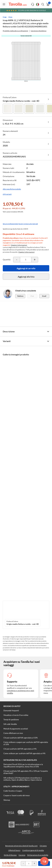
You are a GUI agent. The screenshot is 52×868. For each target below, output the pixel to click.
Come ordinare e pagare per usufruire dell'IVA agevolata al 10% (26, 743)
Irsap (5, 17)
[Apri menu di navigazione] (4, 4)
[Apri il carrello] (47, 4)
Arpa (10, 17)
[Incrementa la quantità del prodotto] (35, 260)
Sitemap (7, 800)
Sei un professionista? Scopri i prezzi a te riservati (20, 224)
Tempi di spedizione (11, 720)
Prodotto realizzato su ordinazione (15, 31)
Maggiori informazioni (19, 245)
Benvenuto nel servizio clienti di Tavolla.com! (21, 846)
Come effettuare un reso (13, 733)
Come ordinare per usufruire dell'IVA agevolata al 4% (24, 753)
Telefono (20, 296)
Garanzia (22, 855)
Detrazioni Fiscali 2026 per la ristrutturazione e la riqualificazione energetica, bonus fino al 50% (23, 765)
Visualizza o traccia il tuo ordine (16, 715)
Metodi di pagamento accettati (16, 729)
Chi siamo (43, 846)
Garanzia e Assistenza (38, 31)
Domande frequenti (11, 711)
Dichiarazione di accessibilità (38, 855)
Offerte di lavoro (14, 850)
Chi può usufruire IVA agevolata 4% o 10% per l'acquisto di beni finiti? (26, 772)
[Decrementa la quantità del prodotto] (17, 260)
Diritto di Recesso (10, 855)
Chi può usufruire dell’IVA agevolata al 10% (21, 738)
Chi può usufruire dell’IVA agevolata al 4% (20, 749)
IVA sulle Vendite (10, 724)
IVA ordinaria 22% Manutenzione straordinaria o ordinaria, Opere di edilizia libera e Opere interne (23, 779)
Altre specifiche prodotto (12, 189)
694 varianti (7, 194)
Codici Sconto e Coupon (13, 791)
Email (44, 296)
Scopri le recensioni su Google (26, 10)
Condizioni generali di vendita (33, 850)
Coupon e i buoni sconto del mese (17, 795)
